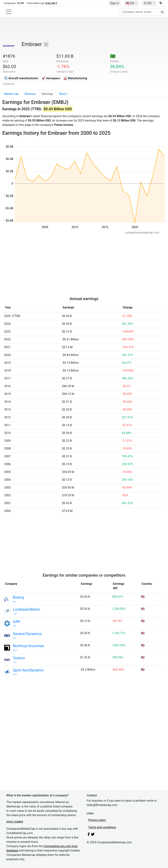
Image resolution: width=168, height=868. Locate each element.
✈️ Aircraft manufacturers (21, 78)
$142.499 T (51, 3)
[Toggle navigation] (9, 12)
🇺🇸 (130, 3)
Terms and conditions (102, 827)
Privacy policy (97, 820)
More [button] (62, 94)
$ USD (148, 3)
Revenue (30, 94)
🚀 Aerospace (51, 78)
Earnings (47, 94)
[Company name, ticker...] (142, 12)
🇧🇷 (113, 56)
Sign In (115, 3)
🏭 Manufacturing (75, 78)
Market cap (11, 94)
